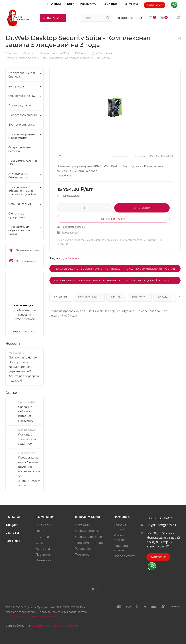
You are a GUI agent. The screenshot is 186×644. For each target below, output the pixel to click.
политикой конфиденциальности (31, 616)
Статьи (11, 393)
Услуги (12, 533)
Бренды (13, 541)
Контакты (43, 549)
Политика (82, 555)
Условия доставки (88, 537)
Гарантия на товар (89, 543)
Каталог (13, 517)
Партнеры (43, 555)
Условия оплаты (87, 531)
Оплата (163, 297)
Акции (12, 525)
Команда (42, 537)
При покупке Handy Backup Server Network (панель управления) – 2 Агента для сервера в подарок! (24, 369)
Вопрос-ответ (124, 556)
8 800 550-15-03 (130, 18)
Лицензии (44, 560)
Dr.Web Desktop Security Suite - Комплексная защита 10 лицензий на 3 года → (115, 280)
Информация (88, 517)
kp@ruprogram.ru (161, 525)
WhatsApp (93, 589)
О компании (45, 525)
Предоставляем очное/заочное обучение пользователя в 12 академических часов (29, 471)
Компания (46, 517)
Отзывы (116, 297)
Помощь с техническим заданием (27, 439)
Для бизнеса (70, 258)
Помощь (122, 517)
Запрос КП (155, 5)
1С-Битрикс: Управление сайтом (54, 626)
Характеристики (89, 297)
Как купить (140, 297)
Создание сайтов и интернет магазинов (26, 414)
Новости (13, 344)
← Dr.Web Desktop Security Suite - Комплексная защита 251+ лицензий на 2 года (115, 269)
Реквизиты (83, 549)
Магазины (83, 525)
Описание (61, 297)
